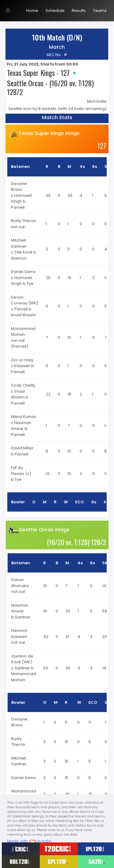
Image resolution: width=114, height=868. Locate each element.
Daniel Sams (24, 272)
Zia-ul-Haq (22, 360)
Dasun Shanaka (21, 583)
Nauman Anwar (20, 608)
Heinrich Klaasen (20, 634)
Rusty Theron (24, 221)
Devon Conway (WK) (25, 300)
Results (79, 11)
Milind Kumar (24, 417)
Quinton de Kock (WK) (22, 659)
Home (32, 11)
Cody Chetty (24, 385)
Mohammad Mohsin (23, 332)
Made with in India (29, 841)
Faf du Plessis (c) (21, 471)
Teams (100, 11)
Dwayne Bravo (19, 187)
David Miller (23, 448)
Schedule (55, 11)
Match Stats (57, 117)
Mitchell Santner (19, 243)
